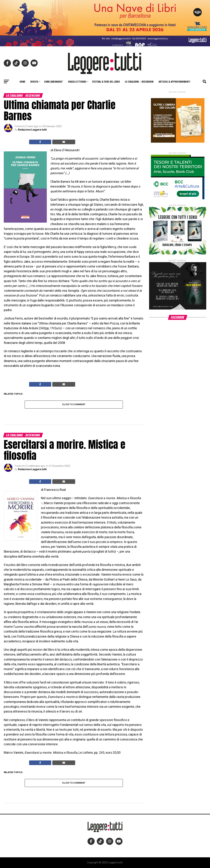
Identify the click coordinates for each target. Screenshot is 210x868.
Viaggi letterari (77, 81)
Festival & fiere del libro (106, 81)
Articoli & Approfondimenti (174, 81)
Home (22, 81)
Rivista (34, 81)
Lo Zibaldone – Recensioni (139, 81)
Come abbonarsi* (54, 81)
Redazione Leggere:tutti (32, 130)
